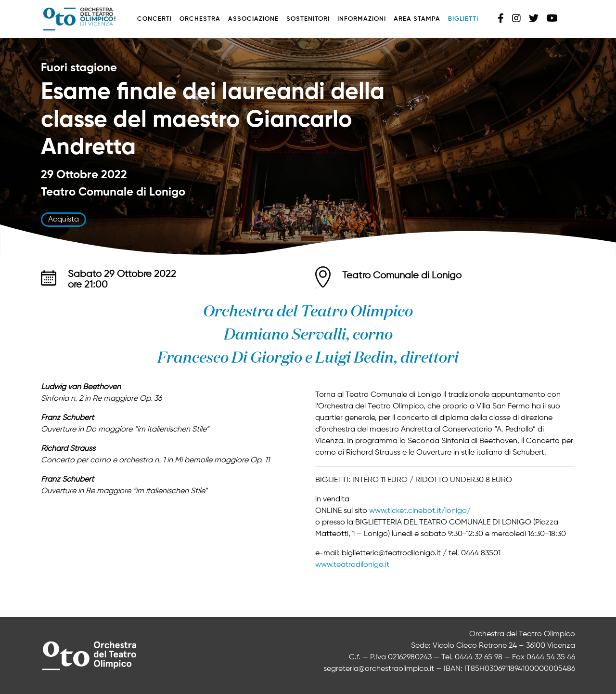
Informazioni (362, 19)
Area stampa (417, 19)
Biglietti (463, 19)
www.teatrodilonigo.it (352, 565)
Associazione (253, 19)
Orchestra (200, 19)
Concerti (154, 19)
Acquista (64, 220)
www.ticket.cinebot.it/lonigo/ (420, 511)
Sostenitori (308, 19)
